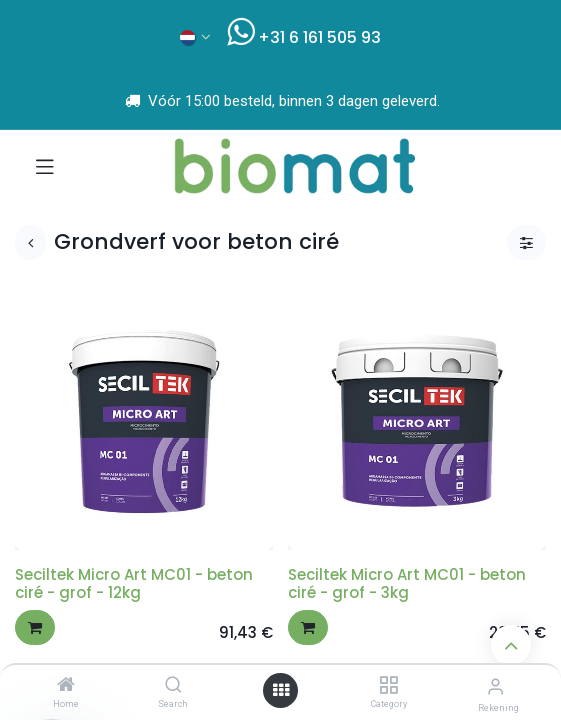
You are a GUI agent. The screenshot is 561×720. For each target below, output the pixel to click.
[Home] (66, 686)
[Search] (173, 686)
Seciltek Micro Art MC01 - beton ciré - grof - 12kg (134, 583)
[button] (35, 627)
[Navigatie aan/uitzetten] (45, 166)
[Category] (388, 686)
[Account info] (495, 686)
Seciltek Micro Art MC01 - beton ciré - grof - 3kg (407, 583)
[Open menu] (281, 690)
